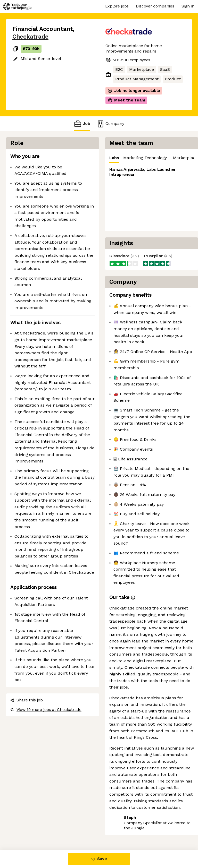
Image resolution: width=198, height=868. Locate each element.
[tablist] (152, 158)
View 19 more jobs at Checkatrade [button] (46, 710)
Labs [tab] (114, 159)
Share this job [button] (27, 700)
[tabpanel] (152, 197)
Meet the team (126, 100)
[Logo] (17, 6)
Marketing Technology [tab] (145, 158)
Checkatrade (30, 37)
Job (82, 124)
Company (110, 124)
